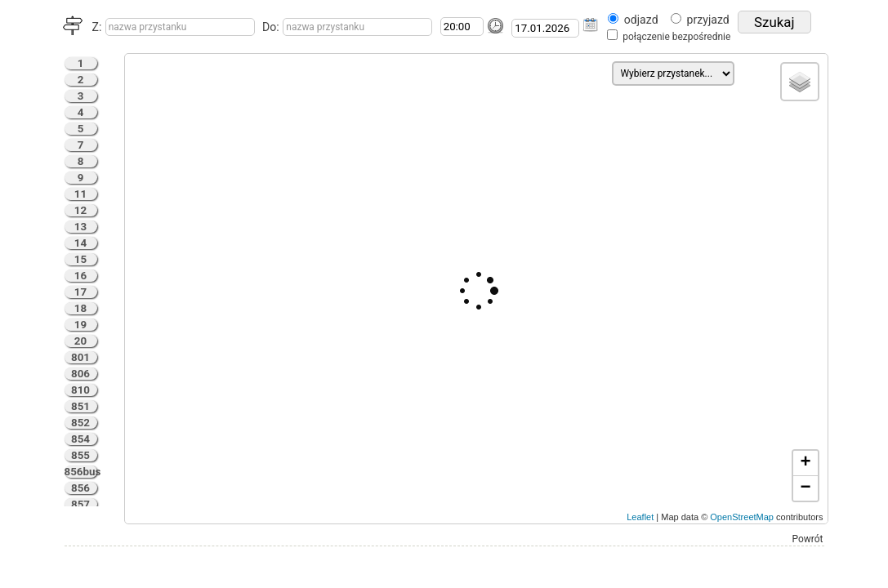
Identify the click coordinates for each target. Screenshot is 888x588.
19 (80, 325)
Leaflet (640, 517)
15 (80, 259)
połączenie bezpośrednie (676, 37)
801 (80, 357)
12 (80, 210)
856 (80, 488)
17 (80, 292)
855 (80, 455)
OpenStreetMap (742, 517)
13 (80, 227)
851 (80, 406)
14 (80, 243)
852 (80, 423)
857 (80, 504)
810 (80, 390)
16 (80, 276)
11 (80, 194)
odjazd (641, 20)
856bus (81, 472)
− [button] (805, 488)
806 (80, 374)
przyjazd (708, 20)
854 (80, 439)
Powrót (808, 539)
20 (80, 341)
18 (80, 308)
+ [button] (805, 463)
